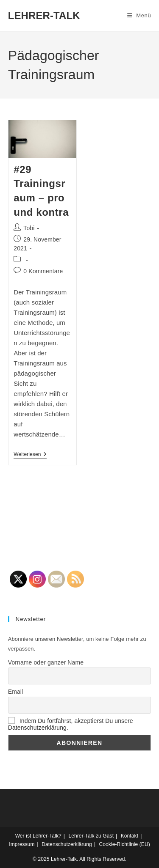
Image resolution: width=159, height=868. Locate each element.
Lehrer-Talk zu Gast (91, 836)
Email (16, 692)
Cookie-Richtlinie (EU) (125, 844)
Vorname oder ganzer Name (46, 662)
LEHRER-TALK (44, 15)
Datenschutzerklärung (67, 844)
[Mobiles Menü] (139, 15)
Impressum (22, 844)
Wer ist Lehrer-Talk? (38, 836)
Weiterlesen (30, 455)
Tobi (29, 228)
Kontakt (130, 836)
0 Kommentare (43, 271)
